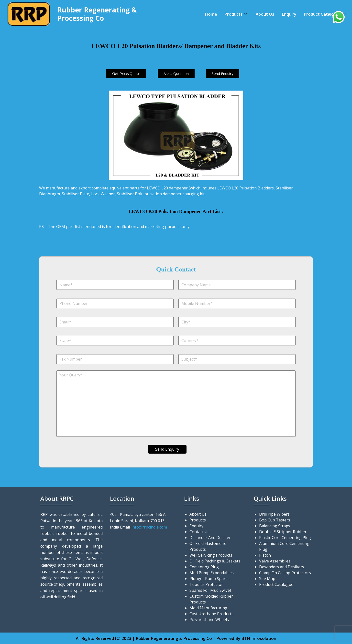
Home (211, 14)
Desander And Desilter (210, 538)
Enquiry (289, 14)
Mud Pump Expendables (212, 573)
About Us (265, 14)
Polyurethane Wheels (209, 620)
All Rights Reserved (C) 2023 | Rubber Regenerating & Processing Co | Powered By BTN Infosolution (176, 638)
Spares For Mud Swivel (210, 590)
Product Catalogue (325, 14)
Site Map (267, 579)
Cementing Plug (204, 567)
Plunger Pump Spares (209, 579)
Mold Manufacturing (208, 608)
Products (236, 14)
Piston (265, 555)
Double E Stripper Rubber (283, 532)
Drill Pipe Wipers (274, 514)
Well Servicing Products (211, 555)
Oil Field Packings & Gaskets (215, 561)
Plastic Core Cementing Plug (285, 538)
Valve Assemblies (275, 561)
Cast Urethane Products (211, 614)
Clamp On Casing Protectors (285, 573)
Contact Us (199, 532)
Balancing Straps (275, 526)
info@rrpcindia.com (149, 527)
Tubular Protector (206, 584)
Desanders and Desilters (282, 567)
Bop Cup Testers (275, 520)
